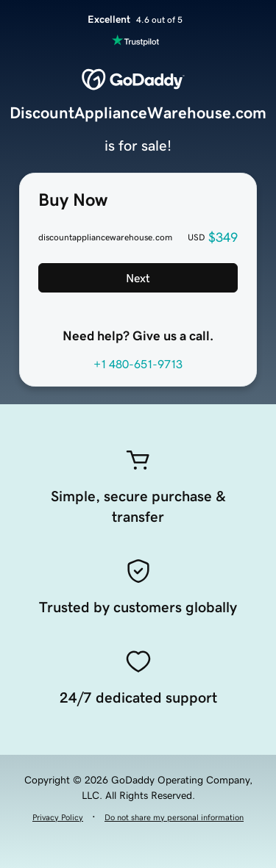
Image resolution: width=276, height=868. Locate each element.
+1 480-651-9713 (138, 364)
